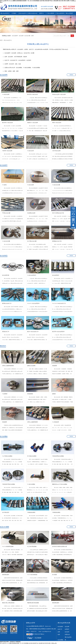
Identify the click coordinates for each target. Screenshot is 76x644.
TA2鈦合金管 (30, 151)
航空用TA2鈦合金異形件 (58, 332)
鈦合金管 (67, 632)
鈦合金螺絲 (60, 640)
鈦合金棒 (21, 36)
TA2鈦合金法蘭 (56, 185)
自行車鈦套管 (6, 512)
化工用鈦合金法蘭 (32, 241)
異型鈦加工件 (6, 332)
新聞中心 (42, 13)
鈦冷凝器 (55, 575)
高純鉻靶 (4, 422)
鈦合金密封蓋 (6, 275)
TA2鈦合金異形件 (32, 275)
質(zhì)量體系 (51, 13)
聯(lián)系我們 (69, 13)
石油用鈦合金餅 (31, 213)
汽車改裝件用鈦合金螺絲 (9, 484)
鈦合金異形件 (56, 275)
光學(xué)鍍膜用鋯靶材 (8, 366)
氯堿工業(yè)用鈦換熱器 (8, 603)
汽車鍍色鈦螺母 (31, 512)
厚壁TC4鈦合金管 (57, 123)
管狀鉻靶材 (30, 394)
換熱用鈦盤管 (6, 575)
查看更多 (71, 75)
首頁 (1, 40)
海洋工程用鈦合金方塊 (58, 213)
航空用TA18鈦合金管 (33, 94)
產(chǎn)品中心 (23, 13)
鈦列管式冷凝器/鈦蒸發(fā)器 (60, 546)
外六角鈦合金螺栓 (32, 456)
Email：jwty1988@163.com (45, 631)
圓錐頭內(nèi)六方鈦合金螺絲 (60, 484)
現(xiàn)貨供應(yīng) (60, 14)
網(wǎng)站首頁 (5, 13)
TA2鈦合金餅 (30, 185)
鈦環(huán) (67, 634)
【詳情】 (71, 103)
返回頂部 (73, 228)
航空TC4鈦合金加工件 (33, 332)
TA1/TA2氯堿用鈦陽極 (8, 546)
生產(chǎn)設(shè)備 (32, 14)
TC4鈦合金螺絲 (31, 484)
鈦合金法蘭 (27, 36)
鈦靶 (32, 36)
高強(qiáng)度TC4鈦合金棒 (59, 94)
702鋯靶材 (5, 394)
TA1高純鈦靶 (56, 422)
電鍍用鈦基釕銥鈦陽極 (33, 603)
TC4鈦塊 (4, 185)
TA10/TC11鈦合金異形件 (33, 303)
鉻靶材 (54, 394)
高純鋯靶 (55, 366)
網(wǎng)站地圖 (68, 638)
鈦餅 (59, 634)
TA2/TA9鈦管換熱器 (32, 575)
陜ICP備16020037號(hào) (38, 634)
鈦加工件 (60, 629)
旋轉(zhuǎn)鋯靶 (31, 366)
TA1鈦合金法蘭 (6, 241)
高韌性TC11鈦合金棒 (33, 123)
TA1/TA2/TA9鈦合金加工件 (59, 303)
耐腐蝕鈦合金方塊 (57, 241)
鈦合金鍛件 (15, 36)
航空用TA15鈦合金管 (8, 123)
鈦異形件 (67, 629)
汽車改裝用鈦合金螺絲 (58, 456)
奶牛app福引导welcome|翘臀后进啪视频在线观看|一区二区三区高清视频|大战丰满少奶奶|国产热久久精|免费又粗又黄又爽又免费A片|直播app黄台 (28, 643)
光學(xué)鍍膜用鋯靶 (32, 422)
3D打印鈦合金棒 (56, 151)
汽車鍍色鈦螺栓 (56, 512)
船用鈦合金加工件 (7, 303)
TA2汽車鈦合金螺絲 (7, 456)
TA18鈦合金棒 (6, 94)
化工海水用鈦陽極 (32, 546)
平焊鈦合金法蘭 (6, 213)
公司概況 (14, 13)
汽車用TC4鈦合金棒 (7, 151)
